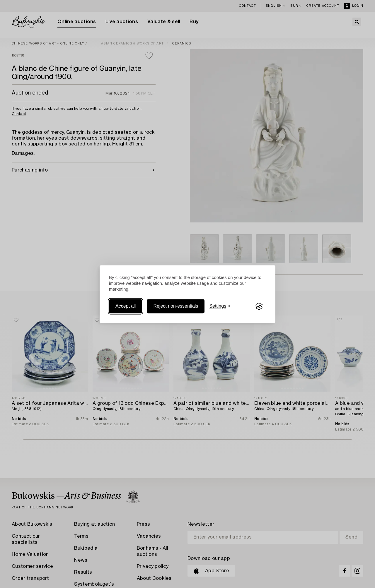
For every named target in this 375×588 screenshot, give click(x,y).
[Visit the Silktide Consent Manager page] (259, 306)
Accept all (126, 306)
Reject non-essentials (176, 306)
